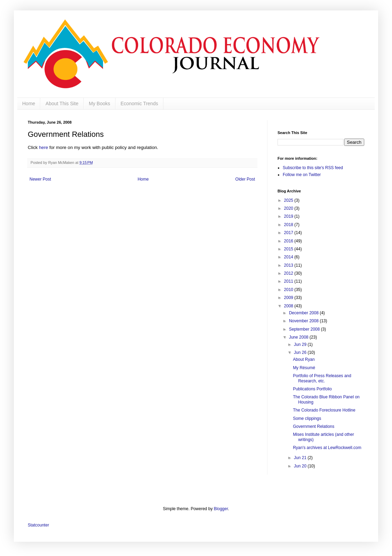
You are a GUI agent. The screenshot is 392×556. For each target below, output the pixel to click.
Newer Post (40, 179)
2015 (289, 249)
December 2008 (304, 313)
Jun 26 (301, 352)
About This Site (62, 103)
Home (29, 103)
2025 (289, 200)
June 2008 (299, 337)
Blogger (221, 509)
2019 (289, 216)
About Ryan (304, 359)
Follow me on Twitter (302, 175)
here (43, 147)
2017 (289, 233)
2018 (289, 225)
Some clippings (307, 418)
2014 (289, 257)
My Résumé (304, 368)
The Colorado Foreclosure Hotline (324, 410)
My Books (99, 103)
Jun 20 (301, 466)
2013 (289, 265)
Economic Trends (139, 103)
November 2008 (304, 321)
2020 (289, 208)
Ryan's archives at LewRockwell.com (327, 448)
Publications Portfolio (312, 389)
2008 (289, 306)
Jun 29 (301, 345)
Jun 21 (301, 458)
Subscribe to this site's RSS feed (313, 168)
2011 (289, 281)
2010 (289, 290)
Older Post (245, 179)
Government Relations (313, 426)
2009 (289, 298)
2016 (289, 241)
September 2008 (305, 329)
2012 (289, 273)
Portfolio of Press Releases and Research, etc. (322, 378)
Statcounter (38, 525)
